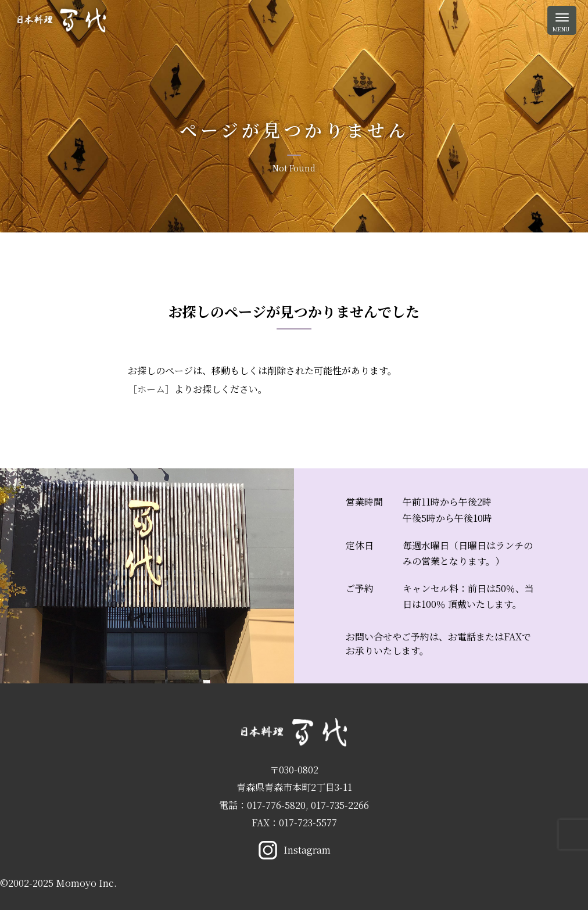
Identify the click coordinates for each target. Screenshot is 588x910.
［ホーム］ (151, 389)
